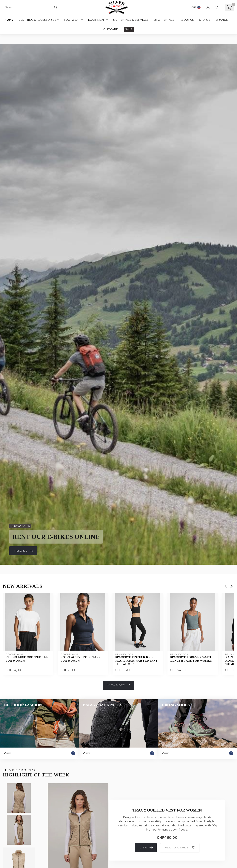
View (146, 848)
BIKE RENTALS (164, 20)
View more (119, 685)
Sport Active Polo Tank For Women (81, 659)
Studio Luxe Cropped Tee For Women (27, 659)
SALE (129, 29)
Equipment (97, 20)
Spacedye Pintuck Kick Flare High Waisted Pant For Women (136, 660)
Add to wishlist (180, 848)
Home (9, 20)
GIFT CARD (111, 29)
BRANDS (222, 20)
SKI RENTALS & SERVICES (131, 20)
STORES (205, 20)
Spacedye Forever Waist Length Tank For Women (191, 659)
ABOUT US (187, 20)
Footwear (72, 20)
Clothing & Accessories (37, 20)
